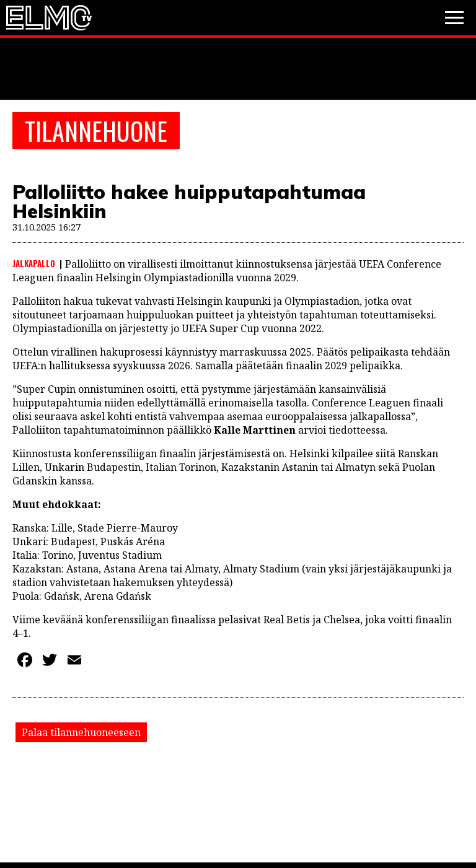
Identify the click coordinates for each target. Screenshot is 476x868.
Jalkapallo (34, 263)
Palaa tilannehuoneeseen (81, 732)
